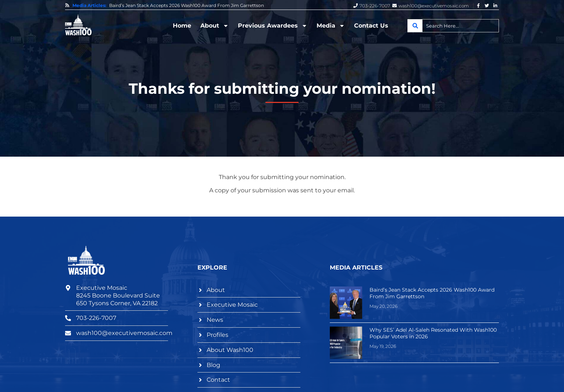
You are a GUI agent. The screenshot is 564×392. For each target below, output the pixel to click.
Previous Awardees (273, 26)
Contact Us (371, 26)
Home (182, 26)
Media (331, 26)
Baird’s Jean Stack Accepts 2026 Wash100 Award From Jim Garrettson (187, 6)
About (215, 26)
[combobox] (453, 26)
